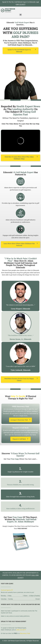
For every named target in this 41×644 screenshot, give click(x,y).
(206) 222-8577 (21, 630)
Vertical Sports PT (7, 590)
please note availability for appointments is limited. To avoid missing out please (20, 575)
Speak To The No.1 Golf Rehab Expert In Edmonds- (21, 3)
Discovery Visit (25, 634)
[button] (20, 15)
